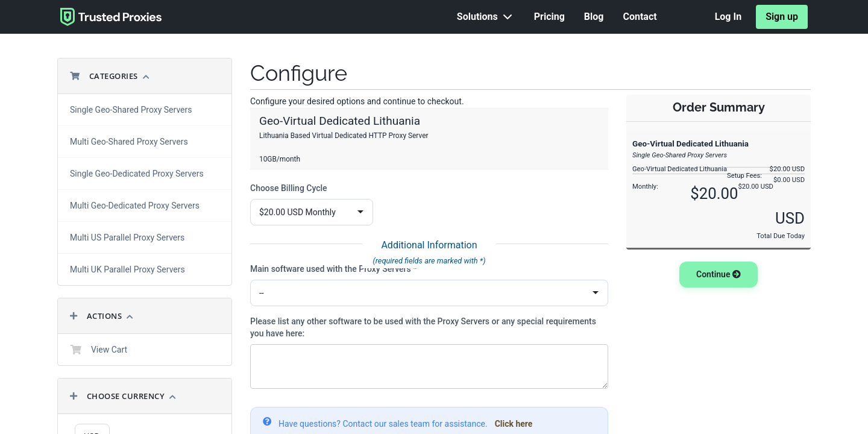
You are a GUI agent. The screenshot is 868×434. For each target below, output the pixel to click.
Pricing (549, 17)
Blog (594, 17)
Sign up (782, 17)
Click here (514, 424)
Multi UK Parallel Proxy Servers (127, 269)
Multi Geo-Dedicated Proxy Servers (135, 206)
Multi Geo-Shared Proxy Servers (129, 142)
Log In (728, 17)
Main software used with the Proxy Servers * (333, 269)
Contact (640, 17)
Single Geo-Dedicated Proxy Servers (137, 174)
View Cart (99, 350)
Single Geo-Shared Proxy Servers (131, 110)
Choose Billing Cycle (289, 188)
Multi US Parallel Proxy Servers (127, 237)
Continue (719, 274)
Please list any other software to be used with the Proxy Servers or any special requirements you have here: (423, 327)
